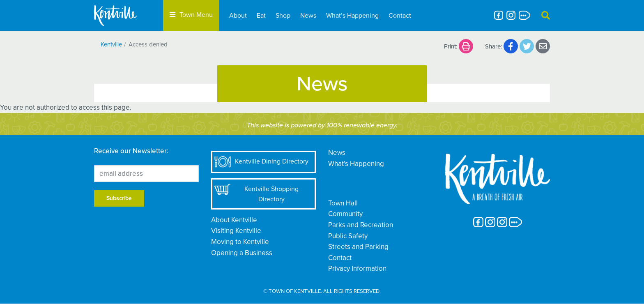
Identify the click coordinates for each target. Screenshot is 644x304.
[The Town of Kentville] (125, 15)
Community (345, 214)
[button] (546, 15)
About (238, 15)
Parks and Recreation (361, 225)
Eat (261, 15)
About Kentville (234, 220)
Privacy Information (357, 268)
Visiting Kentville (236, 231)
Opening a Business (242, 253)
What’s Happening (352, 15)
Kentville (111, 44)
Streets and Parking (358, 247)
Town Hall (343, 203)
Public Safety (348, 236)
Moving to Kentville (240, 242)
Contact (400, 15)
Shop (283, 15)
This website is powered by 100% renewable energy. (322, 125)
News (308, 15)
